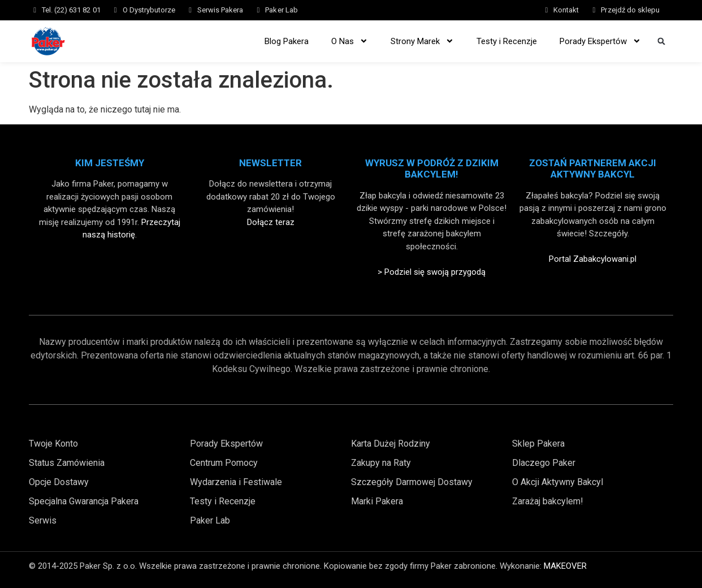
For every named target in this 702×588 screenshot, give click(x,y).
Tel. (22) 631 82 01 (71, 10)
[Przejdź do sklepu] (594, 10)
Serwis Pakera (220, 10)
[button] (662, 41)
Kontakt (566, 10)
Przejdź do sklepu (630, 10)
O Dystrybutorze (149, 10)
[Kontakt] (546, 10)
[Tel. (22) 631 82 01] (35, 10)
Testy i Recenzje (507, 41)
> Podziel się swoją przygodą (432, 272)
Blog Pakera (287, 41)
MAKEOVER (565, 566)
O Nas (350, 41)
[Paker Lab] (258, 10)
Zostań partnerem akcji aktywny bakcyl (593, 168)
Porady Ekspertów (600, 41)
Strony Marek (422, 41)
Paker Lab (281, 10)
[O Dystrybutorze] (116, 10)
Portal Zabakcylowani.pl (593, 259)
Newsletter (270, 163)
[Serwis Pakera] (190, 10)
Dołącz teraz (271, 222)
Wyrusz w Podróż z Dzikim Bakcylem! (432, 168)
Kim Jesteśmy (110, 163)
